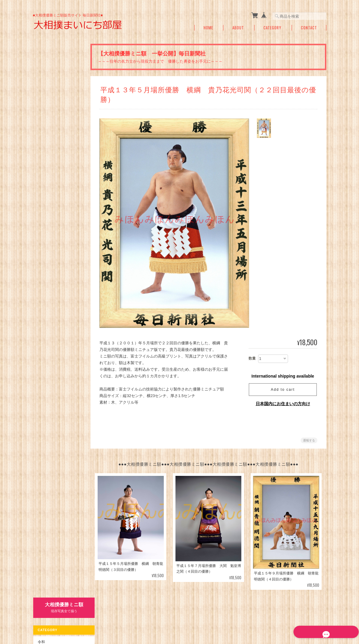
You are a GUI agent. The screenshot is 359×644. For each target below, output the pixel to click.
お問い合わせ (48, 271)
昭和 (41, 137)
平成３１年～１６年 (57, 112)
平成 (41, 101)
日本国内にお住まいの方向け (283, 404)
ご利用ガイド (48, 246)
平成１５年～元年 (55, 124)
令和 (41, 88)
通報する (309, 440)
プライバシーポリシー (260, 617)
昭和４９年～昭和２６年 (60, 161)
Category (272, 28)
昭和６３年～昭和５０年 (60, 149)
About (238, 28)
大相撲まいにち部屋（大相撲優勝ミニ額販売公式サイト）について (184, 617)
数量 (252, 358)
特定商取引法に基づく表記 (59, 258)
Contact (309, 28)
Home (208, 28)
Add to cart (283, 390)
